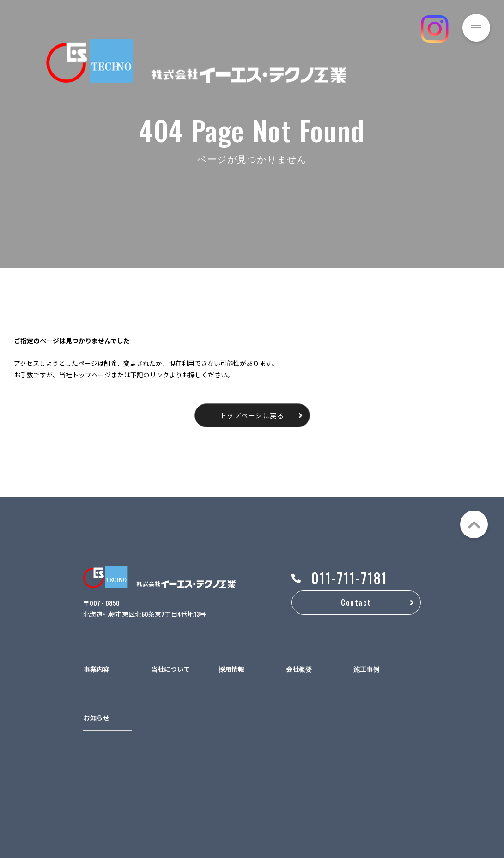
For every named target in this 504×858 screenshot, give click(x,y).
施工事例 (366, 669)
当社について (170, 669)
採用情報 (231, 669)
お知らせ (97, 717)
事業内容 (97, 669)
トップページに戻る (252, 415)
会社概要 (299, 669)
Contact (356, 602)
